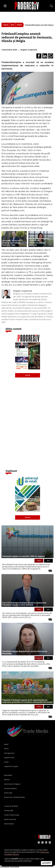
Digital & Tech (9, 758)
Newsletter (8, 775)
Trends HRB (9, 811)
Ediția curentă (13, 329)
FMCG (20, 25)
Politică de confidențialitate (14, 797)
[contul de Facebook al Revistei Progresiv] (42, 843)
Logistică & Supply (11, 766)
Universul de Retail (11, 806)
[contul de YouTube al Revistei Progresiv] (50, 843)
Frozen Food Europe (12, 815)
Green (6, 762)
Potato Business (10, 819)
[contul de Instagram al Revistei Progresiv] (39, 843)
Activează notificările (10, 867)
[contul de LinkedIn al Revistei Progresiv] (46, 843)
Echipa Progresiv (10, 788)
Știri (13, 25)
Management (39, 658)
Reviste (7, 780)
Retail (6, 744)
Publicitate (8, 793)
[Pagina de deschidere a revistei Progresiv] (28, 6)
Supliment (11, 471)
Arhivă (28, 375)
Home (6, 25)
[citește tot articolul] (49, 570)
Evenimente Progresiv (12, 784)
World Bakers (9, 824)
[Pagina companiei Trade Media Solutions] (44, 838)
